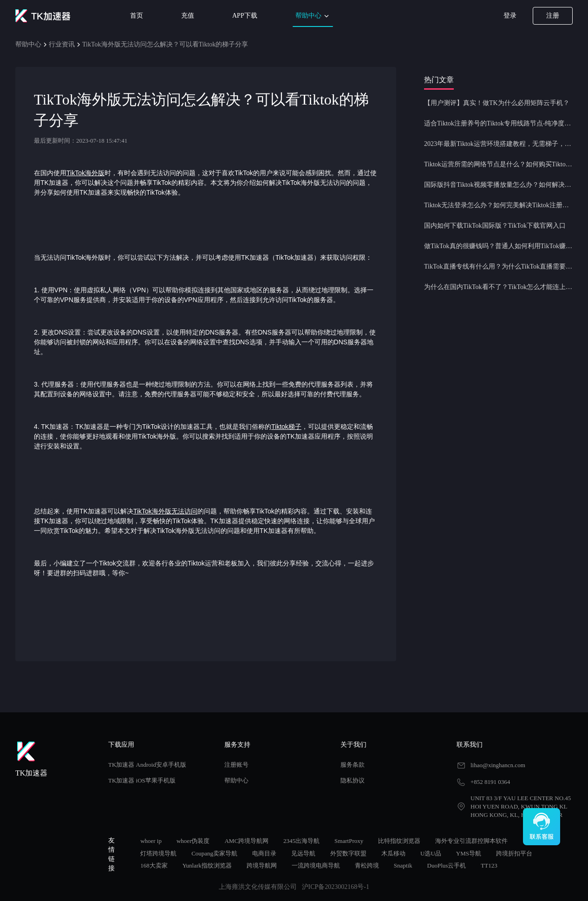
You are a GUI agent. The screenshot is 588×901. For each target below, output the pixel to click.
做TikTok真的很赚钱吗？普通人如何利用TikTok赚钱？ (498, 246)
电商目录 (264, 853)
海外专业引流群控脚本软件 (471, 841)
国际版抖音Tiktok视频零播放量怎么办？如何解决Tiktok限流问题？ (498, 185)
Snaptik (403, 865)
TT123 (489, 865)
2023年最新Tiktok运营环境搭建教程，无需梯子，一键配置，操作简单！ (498, 144)
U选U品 (431, 853)
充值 (188, 16)
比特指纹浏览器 (399, 841)
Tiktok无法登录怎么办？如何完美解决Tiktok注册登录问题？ (498, 205)
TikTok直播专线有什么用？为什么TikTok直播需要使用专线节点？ (498, 266)
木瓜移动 (393, 853)
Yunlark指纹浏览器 (207, 865)
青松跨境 (367, 865)
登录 (510, 16)
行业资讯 (62, 44)
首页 (137, 16)
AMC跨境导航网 (246, 841)
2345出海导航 (301, 841)
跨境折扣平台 (514, 853)
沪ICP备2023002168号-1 (336, 887)
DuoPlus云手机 (447, 865)
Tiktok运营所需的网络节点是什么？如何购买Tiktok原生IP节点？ (498, 164)
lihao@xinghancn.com (498, 765)
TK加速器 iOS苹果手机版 (142, 780)
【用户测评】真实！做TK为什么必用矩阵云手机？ (497, 103)
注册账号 (236, 765)
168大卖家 (154, 865)
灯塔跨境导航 (158, 853)
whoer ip (151, 841)
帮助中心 (313, 16)
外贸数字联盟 (348, 853)
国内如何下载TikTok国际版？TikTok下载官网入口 (495, 226)
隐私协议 (353, 780)
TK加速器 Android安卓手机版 (147, 765)
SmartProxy (349, 841)
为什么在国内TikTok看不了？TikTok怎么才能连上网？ (498, 287)
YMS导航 (469, 853)
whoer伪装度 (193, 841)
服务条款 (353, 765)
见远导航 (303, 853)
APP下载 (245, 16)
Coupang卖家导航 (214, 853)
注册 (553, 16)
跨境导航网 (262, 865)
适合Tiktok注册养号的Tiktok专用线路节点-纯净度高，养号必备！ (498, 123)
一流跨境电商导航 (316, 865)
